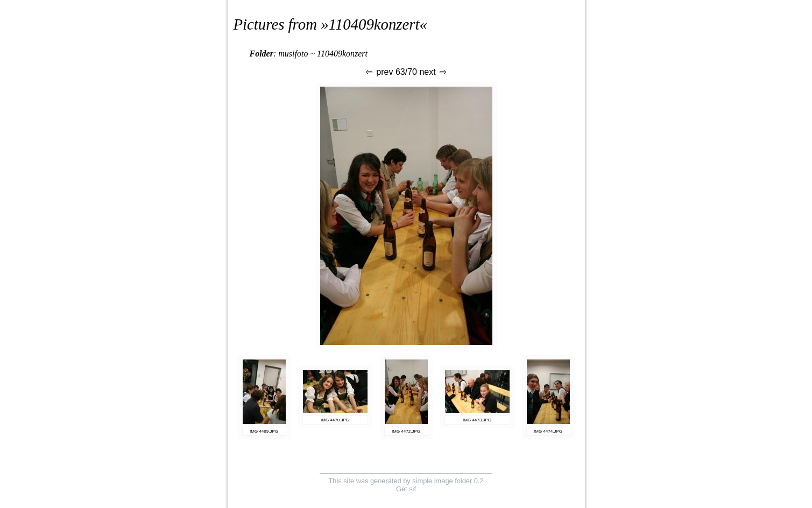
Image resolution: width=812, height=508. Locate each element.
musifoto (293, 54)
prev (379, 72)
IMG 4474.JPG (548, 431)
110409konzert (374, 24)
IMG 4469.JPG (264, 431)
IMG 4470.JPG (335, 420)
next (433, 72)
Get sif (406, 489)
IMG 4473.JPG (477, 420)
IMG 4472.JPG (406, 431)
